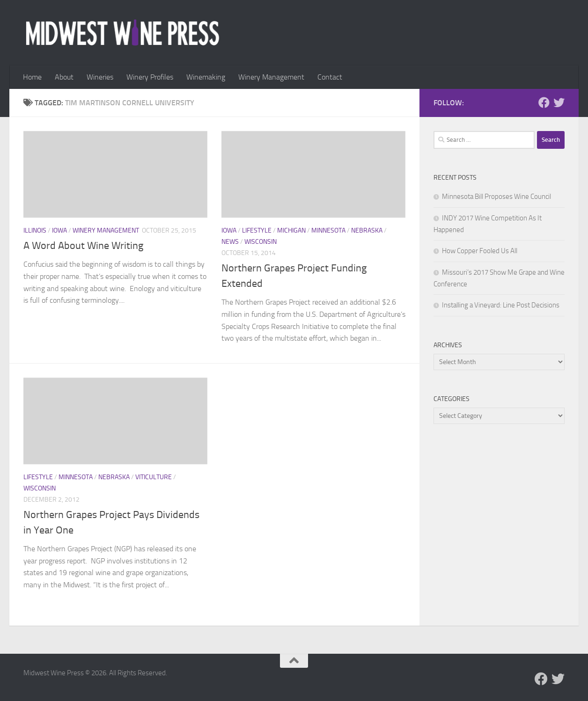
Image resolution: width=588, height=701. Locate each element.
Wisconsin (261, 242)
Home (32, 77)
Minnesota (328, 230)
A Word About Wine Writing (83, 246)
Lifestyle (257, 230)
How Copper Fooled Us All (480, 251)
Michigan (291, 230)
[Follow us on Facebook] (544, 102)
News (230, 242)
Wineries (100, 77)
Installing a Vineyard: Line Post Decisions (501, 305)
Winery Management (271, 77)
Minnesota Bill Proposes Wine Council (496, 197)
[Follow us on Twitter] (559, 102)
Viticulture (154, 477)
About (64, 77)
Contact (330, 77)
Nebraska (367, 230)
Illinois (35, 230)
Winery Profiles (150, 77)
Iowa (59, 230)
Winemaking (206, 77)
